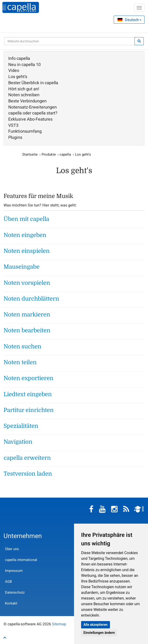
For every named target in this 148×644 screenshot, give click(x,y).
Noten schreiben (24, 95)
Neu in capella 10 (24, 65)
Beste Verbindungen (27, 101)
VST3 (13, 126)
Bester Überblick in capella (33, 83)
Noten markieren (27, 315)
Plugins (15, 138)
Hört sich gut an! (24, 89)
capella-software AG (21, 7)
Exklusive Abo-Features (30, 119)
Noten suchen (22, 346)
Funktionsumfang (25, 131)
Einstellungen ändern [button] (99, 633)
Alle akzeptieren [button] (96, 625)
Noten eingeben (25, 235)
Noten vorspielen (27, 283)
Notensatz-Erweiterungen (33, 107)
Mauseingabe (22, 267)
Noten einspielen (27, 251)
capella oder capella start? (33, 113)
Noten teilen (20, 362)
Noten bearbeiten (27, 330)
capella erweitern (27, 458)
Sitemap (59, 624)
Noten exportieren (28, 378)
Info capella (19, 59)
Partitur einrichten (29, 410)
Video (14, 71)
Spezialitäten (21, 426)
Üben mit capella (26, 219)
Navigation (18, 442)
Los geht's (18, 77)
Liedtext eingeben (28, 394)
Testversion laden (28, 474)
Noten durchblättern (31, 299)
